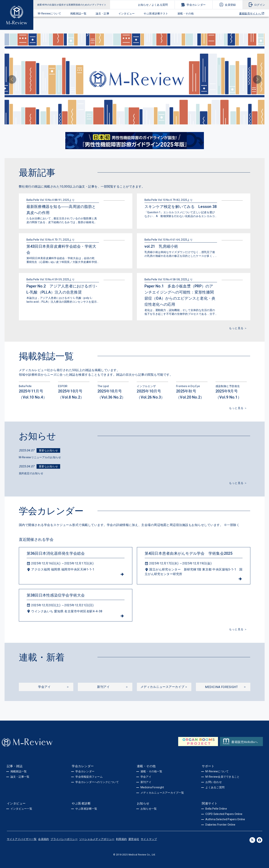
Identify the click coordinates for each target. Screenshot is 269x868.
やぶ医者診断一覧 (86, 809)
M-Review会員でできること (222, 777)
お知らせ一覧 (149, 809)
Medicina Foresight (152, 787)
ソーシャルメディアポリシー (97, 839)
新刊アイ (146, 782)
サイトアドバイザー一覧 (22, 839)
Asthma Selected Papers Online (225, 819)
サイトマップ (149, 839)
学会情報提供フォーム (89, 777)
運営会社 (134, 839)
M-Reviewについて (49, 14)
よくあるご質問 (215, 787)
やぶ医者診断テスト (156, 14)
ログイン (260, 5)
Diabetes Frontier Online (220, 825)
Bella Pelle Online (216, 809)
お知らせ (143, 5)
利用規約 (121, 839)
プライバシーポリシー (64, 839)
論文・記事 (103, 14)
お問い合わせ (214, 782)
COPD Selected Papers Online (224, 814)
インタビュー (127, 14)
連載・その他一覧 (151, 771)
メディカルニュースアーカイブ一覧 (162, 793)
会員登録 (230, 5)
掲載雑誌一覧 (78, 14)
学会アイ (146, 777)
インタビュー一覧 (21, 809)
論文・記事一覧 (20, 777)
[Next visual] (257, 79)
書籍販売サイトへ (252, 13)
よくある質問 (160, 5)
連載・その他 (186, 14)
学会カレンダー (196, 5)
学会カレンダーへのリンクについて (97, 782)
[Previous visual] (12, 79)
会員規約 (44, 839)
